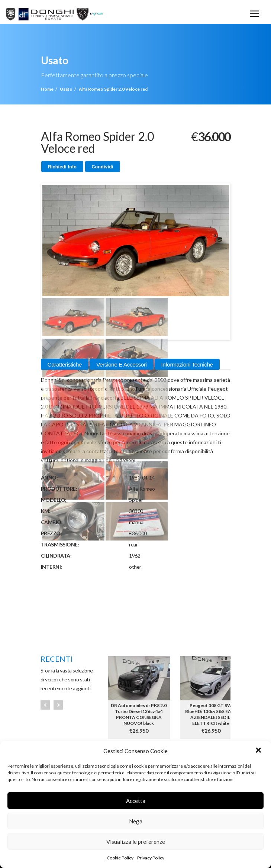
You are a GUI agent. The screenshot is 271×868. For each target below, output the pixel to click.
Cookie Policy (120, 858)
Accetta (136, 801)
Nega (136, 821)
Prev (45, 705)
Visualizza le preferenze (136, 842)
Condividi (103, 167)
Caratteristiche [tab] (65, 364)
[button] (259, 751)
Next (58, 705)
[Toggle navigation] (255, 14)
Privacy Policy (151, 858)
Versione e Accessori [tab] (122, 364)
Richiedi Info (62, 167)
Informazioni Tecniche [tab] (187, 364)
